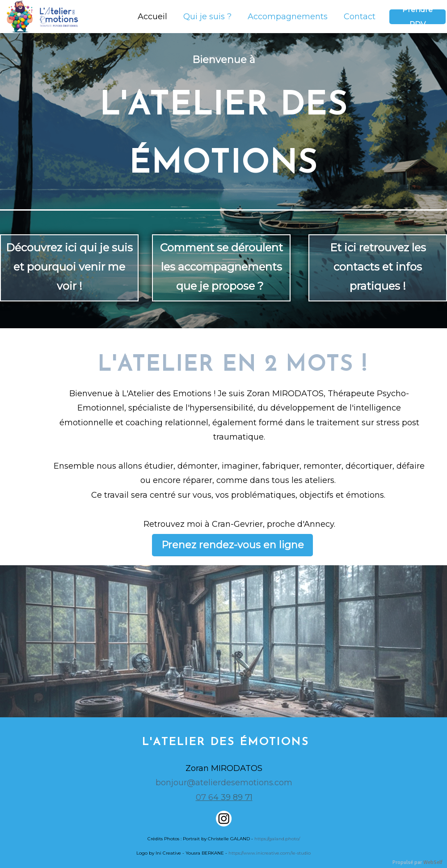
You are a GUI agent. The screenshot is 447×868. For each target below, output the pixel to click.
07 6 (205, 797)
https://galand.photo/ (277, 839)
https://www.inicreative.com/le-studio (270, 853)
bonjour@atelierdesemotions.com (224, 783)
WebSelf (433, 862)
